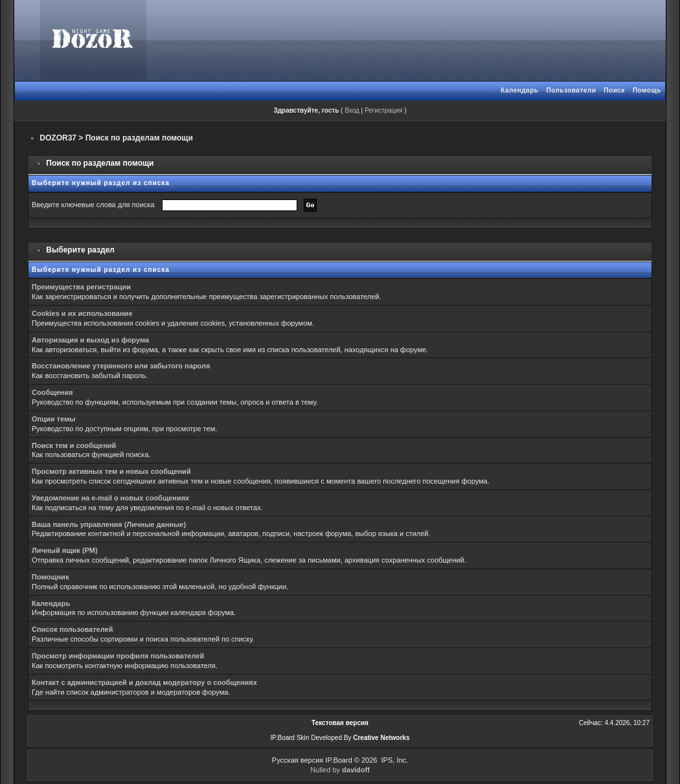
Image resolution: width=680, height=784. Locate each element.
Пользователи (571, 90)
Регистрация (383, 110)
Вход (352, 110)
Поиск (614, 90)
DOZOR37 (58, 138)
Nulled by (340, 770)
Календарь (519, 90)
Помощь (647, 90)
